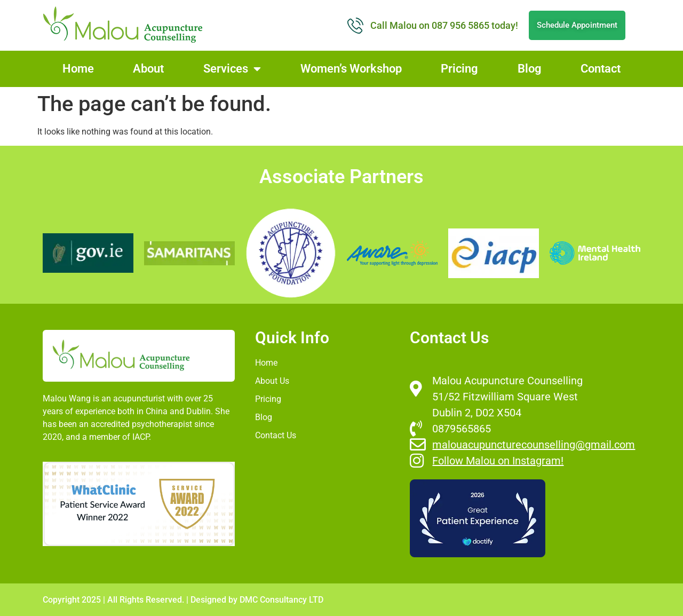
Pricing (459, 69)
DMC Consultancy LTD (281, 600)
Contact (601, 69)
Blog (530, 69)
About (148, 69)
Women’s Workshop (351, 69)
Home (78, 69)
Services (232, 69)
